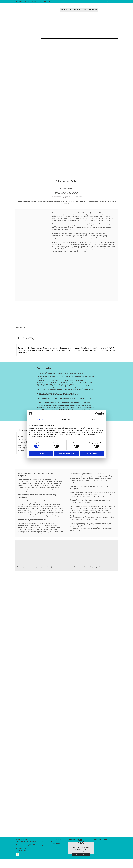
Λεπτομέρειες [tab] (66, 419)
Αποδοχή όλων (92, 453)
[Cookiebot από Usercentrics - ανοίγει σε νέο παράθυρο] (97, 414)
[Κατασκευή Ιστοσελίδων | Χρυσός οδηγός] (18, 856)
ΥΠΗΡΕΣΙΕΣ (77, 10)
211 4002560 (23, 1)
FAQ (85, 10)
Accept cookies (81, 855)
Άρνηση (41, 453)
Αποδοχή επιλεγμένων (66, 453)
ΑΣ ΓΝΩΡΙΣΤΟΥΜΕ (66, 10)
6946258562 (33, 1)
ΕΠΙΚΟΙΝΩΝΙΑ (93, 10)
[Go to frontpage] (22, 16)
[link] (81, 842)
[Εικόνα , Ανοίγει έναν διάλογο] (57, 73)
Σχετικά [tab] (93, 419)
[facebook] (108, 1)
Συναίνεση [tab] (40, 419)
